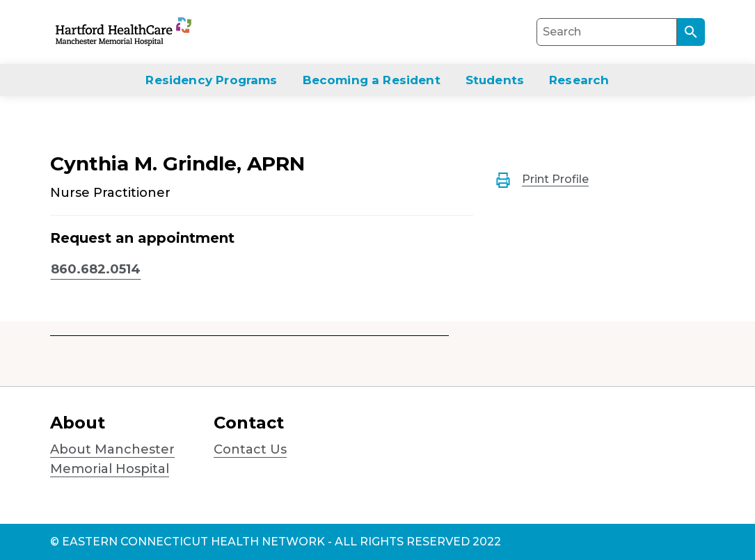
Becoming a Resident (372, 80)
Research (579, 80)
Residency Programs (211, 80)
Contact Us (250, 449)
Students (495, 80)
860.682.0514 (96, 269)
